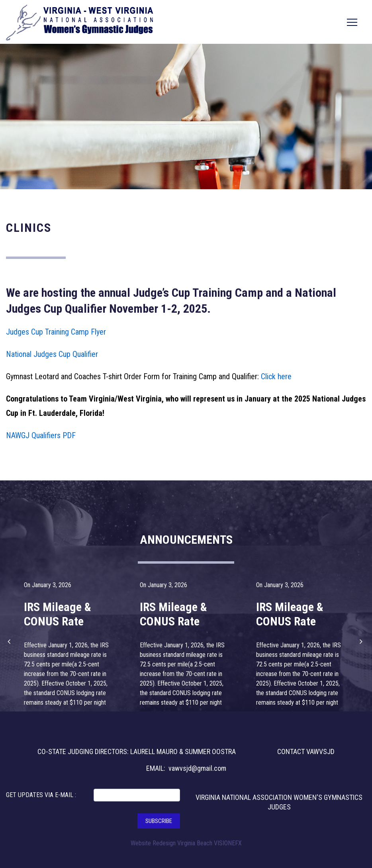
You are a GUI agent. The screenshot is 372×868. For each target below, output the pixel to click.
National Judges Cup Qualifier (52, 354)
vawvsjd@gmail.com (197, 768)
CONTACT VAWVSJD (306, 751)
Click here (276, 376)
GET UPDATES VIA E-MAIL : (41, 795)
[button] (10, 641)
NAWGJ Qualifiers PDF (41, 435)
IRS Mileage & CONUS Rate (58, 614)
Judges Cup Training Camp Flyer (56, 332)
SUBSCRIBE (159, 821)
